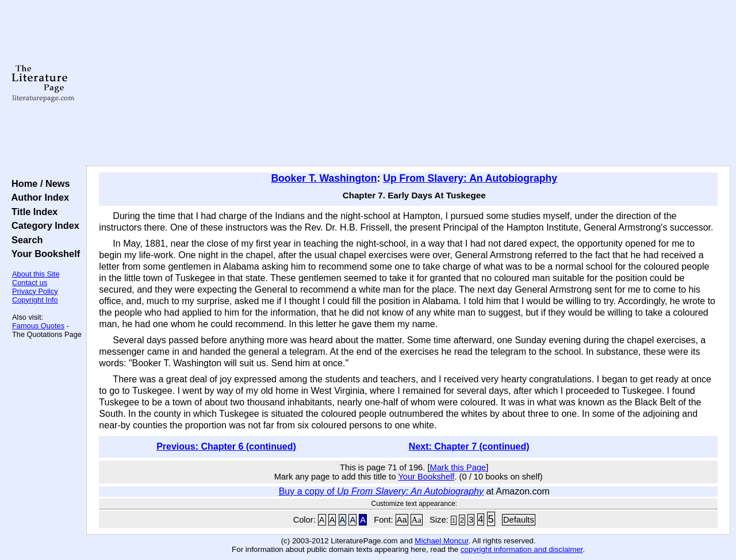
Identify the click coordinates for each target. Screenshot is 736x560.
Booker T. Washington (324, 178)
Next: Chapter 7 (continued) (469, 446)
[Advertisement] (409, 83)
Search (24, 240)
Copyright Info (35, 300)
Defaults (519, 520)
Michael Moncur (441, 541)
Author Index (38, 197)
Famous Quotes (38, 326)
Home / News (38, 183)
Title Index (32, 212)
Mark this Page (458, 467)
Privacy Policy (35, 291)
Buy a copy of (381, 491)
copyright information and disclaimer (522, 549)
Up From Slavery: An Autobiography (470, 178)
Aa (402, 520)
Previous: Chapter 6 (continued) (226, 446)
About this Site (36, 274)
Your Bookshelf (43, 254)
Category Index (43, 225)
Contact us (30, 283)
